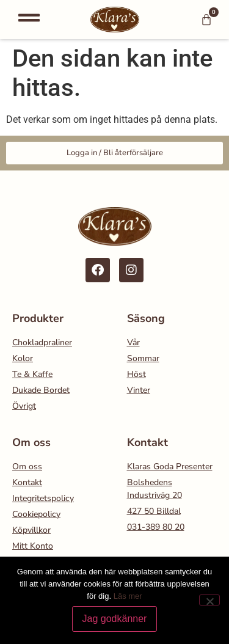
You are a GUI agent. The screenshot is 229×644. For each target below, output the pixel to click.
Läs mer (128, 596)
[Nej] (209, 600)
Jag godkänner (115, 619)
